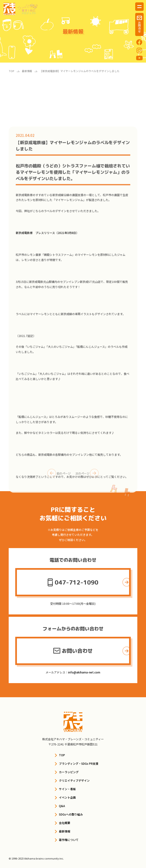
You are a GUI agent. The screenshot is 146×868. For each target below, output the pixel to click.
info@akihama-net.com (84, 672)
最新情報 (65, 831)
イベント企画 (67, 797)
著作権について (69, 840)
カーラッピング (69, 772)
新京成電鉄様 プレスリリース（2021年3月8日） (47, 267)
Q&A (62, 806)
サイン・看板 (67, 789)
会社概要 (65, 823)
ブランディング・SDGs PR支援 (79, 763)
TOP (62, 755)
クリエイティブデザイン (74, 780)
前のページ (59, 476)
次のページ (87, 476)
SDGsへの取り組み (71, 814)
